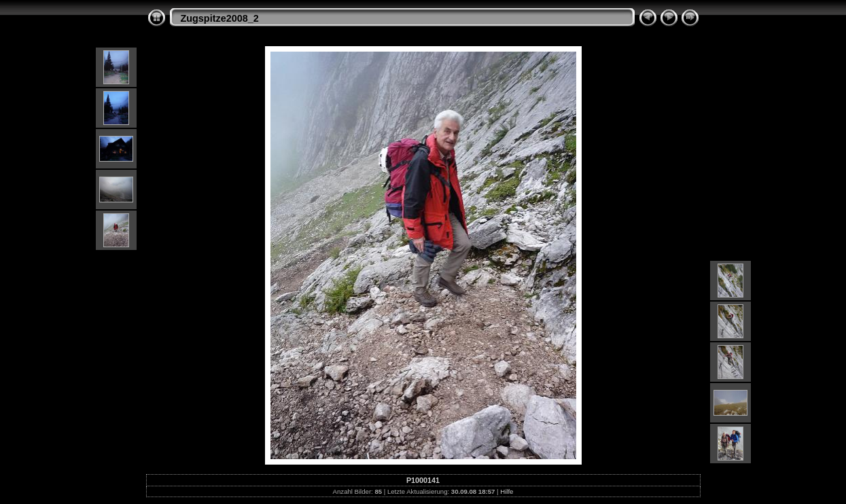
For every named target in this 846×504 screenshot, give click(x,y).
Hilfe (507, 491)
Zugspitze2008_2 (220, 18)
